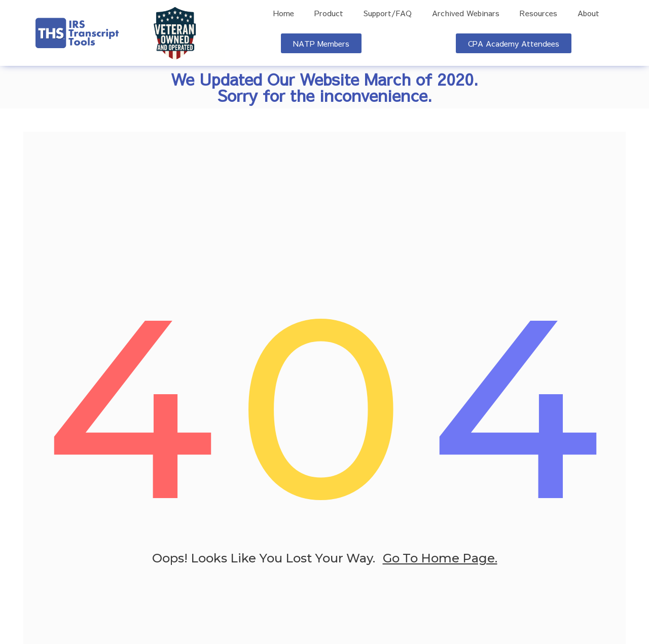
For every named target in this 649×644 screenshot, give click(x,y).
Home (284, 13)
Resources (538, 13)
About (588, 13)
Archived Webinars (466, 13)
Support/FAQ (388, 13)
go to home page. (440, 560)
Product (329, 13)
